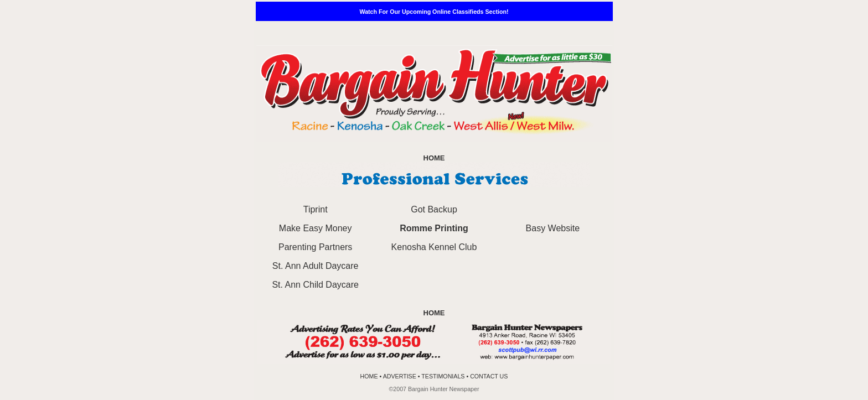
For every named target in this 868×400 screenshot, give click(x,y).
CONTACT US (489, 376)
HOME (434, 158)
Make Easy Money (316, 228)
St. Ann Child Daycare (315, 285)
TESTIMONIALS (443, 376)
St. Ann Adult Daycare (316, 266)
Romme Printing (434, 228)
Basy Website (553, 228)
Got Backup (434, 209)
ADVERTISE (401, 376)
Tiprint (316, 209)
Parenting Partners (315, 247)
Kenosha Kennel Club (434, 247)
